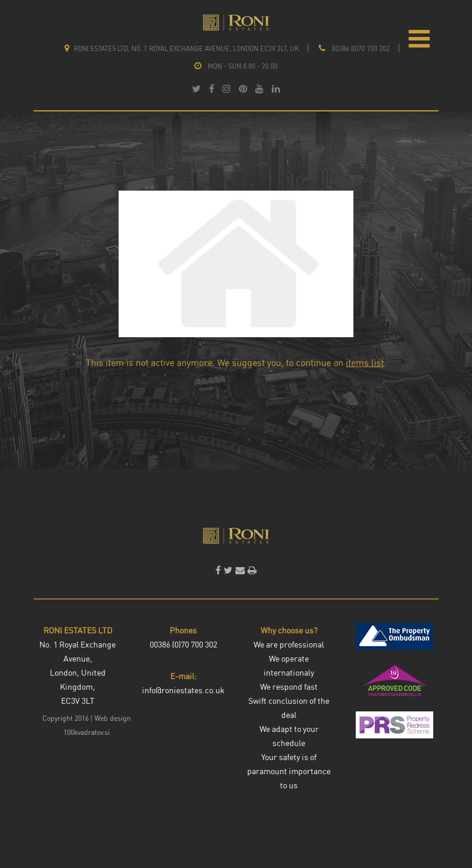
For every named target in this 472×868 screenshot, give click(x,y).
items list (365, 362)
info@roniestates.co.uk (183, 690)
